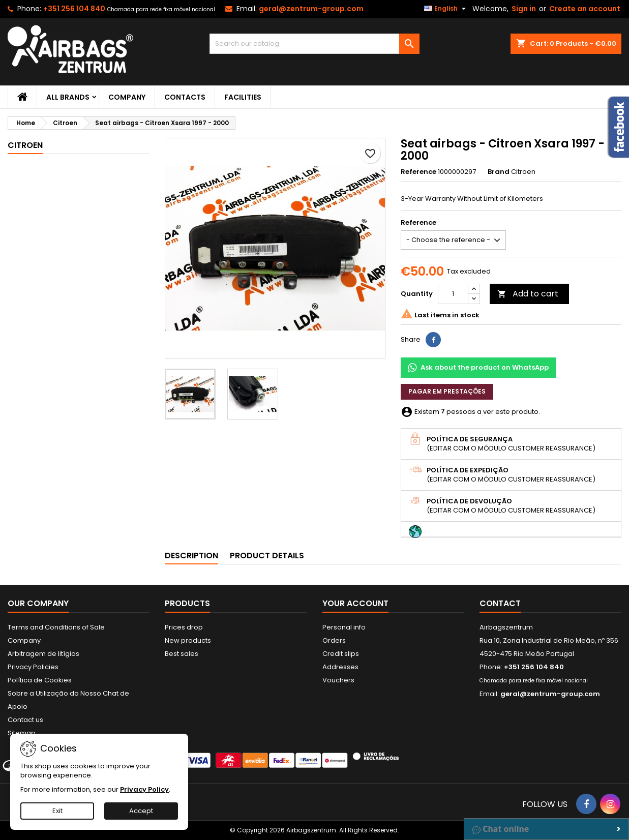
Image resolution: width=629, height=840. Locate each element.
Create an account (585, 9)
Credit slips (341, 654)
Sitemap (22, 733)
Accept (141, 811)
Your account (355, 603)
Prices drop (184, 627)
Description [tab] (191, 556)
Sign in (524, 9)
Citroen (25, 145)
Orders (334, 640)
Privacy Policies (33, 667)
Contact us (25, 720)
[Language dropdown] (446, 9)
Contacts (185, 97)
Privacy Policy (144, 789)
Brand (499, 172)
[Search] (314, 44)
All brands (68, 97)
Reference (418, 172)
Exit (57, 811)
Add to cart (528, 294)
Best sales (182, 654)
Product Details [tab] (267, 556)
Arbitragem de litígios (43, 654)
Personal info (344, 627)
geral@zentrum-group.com (311, 9)
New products (188, 640)
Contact (500, 603)
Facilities (243, 97)
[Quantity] (453, 294)
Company (127, 97)
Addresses (340, 667)
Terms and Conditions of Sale (56, 627)
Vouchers (338, 680)
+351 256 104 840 (74, 9)
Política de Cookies (40, 680)
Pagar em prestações (447, 391)
